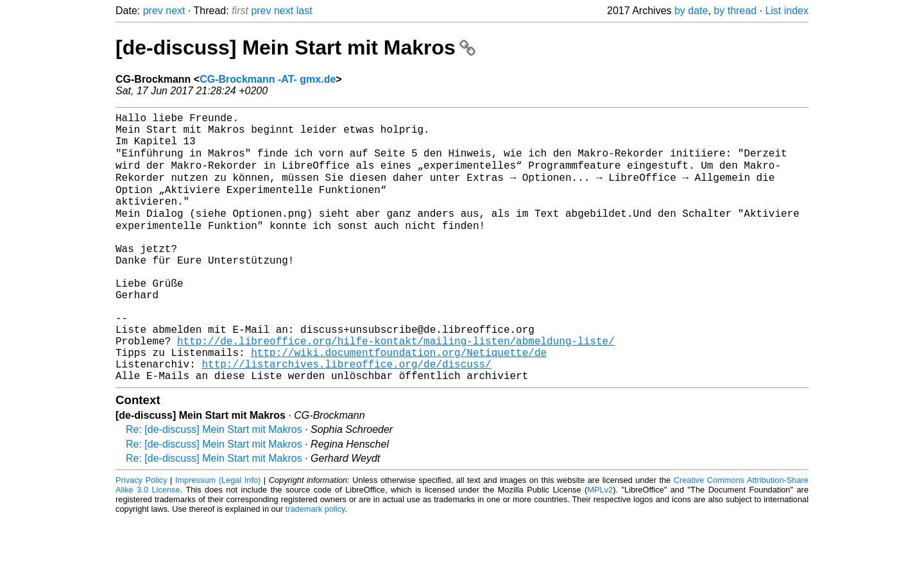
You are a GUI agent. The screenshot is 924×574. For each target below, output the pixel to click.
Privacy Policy (141, 535)
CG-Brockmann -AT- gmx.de (268, 79)
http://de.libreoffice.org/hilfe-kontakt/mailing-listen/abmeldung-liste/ (396, 388)
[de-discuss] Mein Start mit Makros (295, 47)
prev (153, 11)
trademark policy (315, 564)
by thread (735, 11)
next (175, 11)
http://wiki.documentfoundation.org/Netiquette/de (399, 402)
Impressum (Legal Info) (218, 535)
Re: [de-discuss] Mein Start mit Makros (214, 485)
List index (787, 11)
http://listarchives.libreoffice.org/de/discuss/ (346, 416)
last (304, 11)
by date (691, 11)
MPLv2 (600, 545)
